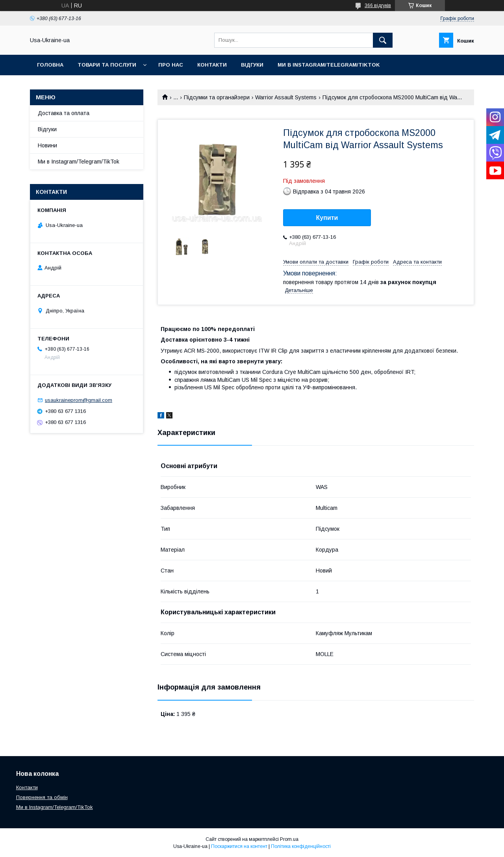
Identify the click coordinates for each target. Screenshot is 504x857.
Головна (50, 65)
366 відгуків (378, 6)
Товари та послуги (107, 65)
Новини (47, 145)
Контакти (212, 65)
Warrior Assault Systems (286, 97)
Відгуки (252, 65)
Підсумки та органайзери (217, 97)
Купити (327, 218)
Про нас (171, 65)
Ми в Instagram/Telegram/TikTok (329, 65)
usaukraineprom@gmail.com (79, 400)
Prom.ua (289, 839)
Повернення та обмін (42, 797)
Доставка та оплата (64, 113)
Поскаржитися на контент (239, 846)
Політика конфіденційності (301, 846)
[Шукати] (383, 40)
